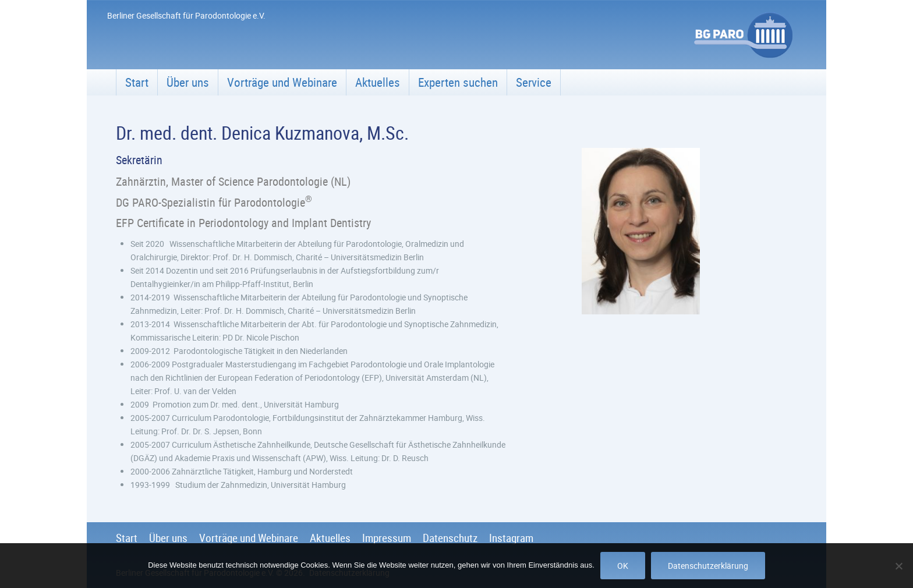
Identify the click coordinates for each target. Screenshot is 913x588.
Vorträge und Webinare (282, 82)
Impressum (387, 538)
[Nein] (898, 566)
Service (534, 82)
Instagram (511, 538)
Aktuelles (378, 82)
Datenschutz (450, 538)
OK (623, 566)
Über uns (188, 82)
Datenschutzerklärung (708, 566)
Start (137, 82)
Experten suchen (458, 82)
